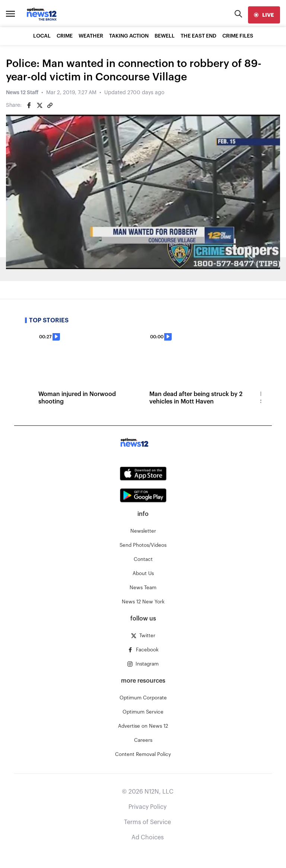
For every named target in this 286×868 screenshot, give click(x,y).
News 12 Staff (22, 93)
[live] (264, 15)
